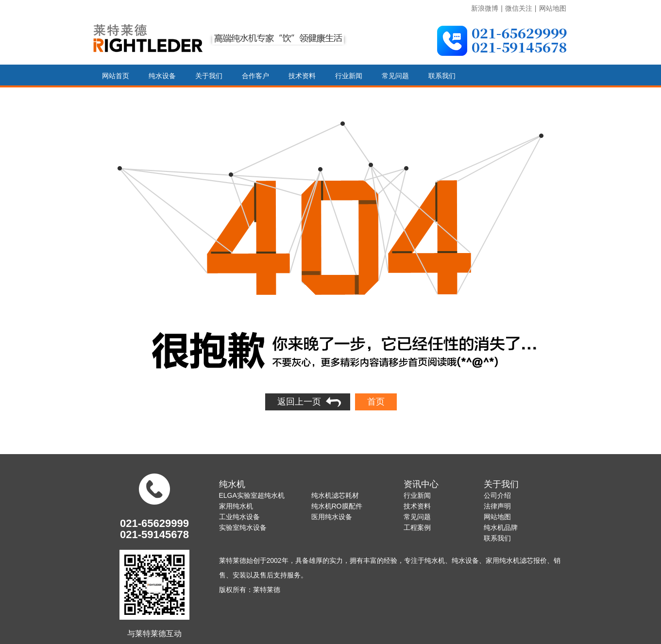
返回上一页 (299, 402)
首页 (376, 402)
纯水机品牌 (501, 527)
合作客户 (255, 76)
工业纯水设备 (239, 517)
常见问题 (395, 76)
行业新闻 (349, 76)
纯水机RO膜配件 (337, 506)
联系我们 (442, 76)
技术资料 (302, 76)
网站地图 (553, 8)
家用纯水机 (236, 506)
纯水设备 (162, 76)
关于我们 (209, 76)
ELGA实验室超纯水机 (252, 495)
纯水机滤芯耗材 (335, 495)
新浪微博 (485, 8)
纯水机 (232, 484)
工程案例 (417, 527)
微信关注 (519, 8)
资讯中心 (421, 484)
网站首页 (116, 76)
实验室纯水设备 (243, 527)
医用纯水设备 (332, 517)
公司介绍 (497, 495)
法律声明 (497, 506)
